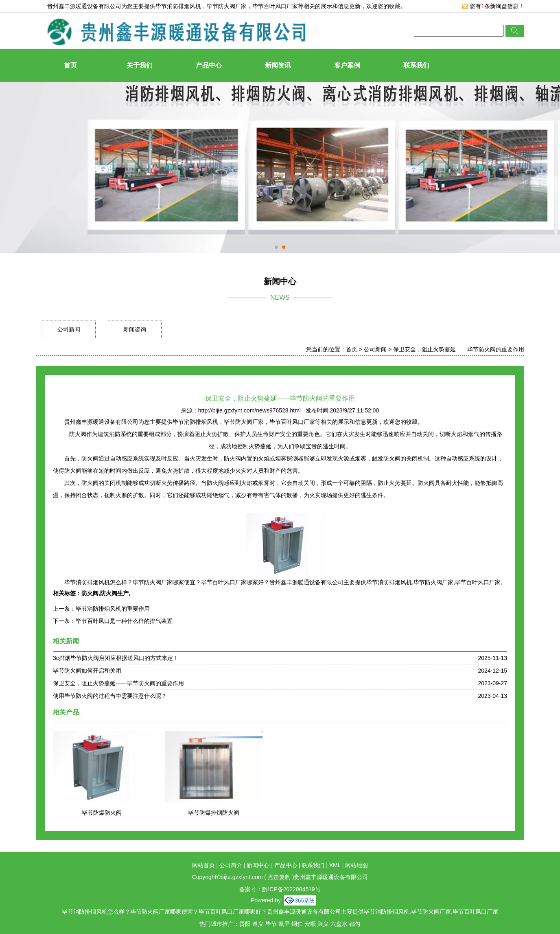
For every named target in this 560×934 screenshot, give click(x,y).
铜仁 (297, 924)
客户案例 (347, 65)
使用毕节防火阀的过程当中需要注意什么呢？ (110, 696)
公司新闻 (69, 329)
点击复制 (279, 877)
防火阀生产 (114, 593)
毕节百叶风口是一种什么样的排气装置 (124, 621)
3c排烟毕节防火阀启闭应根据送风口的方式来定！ (116, 658)
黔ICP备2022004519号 (291, 889)
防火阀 (90, 593)
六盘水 (339, 924)
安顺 (310, 924)
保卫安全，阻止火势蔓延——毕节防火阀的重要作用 (459, 349)
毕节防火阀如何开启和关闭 (87, 671)
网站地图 (357, 865)
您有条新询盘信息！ (493, 6)
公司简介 (231, 865)
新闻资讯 (278, 65)
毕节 (271, 924)
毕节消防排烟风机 (178, 6)
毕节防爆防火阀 (102, 813)
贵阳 (245, 924)
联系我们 (416, 65)
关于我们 (140, 65)
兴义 (323, 924)
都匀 (355, 924)
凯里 (284, 924)
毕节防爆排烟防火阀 (214, 813)
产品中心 (209, 65)
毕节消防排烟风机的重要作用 (113, 609)
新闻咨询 (135, 329)
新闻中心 (258, 865)
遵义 (258, 924)
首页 (70, 65)
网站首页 (203, 865)
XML (335, 865)
